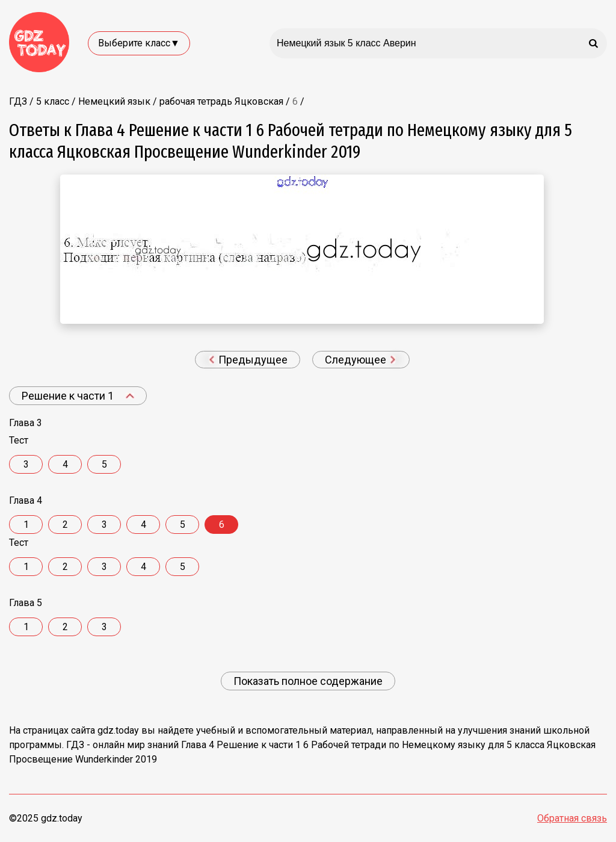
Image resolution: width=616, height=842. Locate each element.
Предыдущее (248, 360)
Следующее (360, 360)
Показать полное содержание (308, 681)
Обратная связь (572, 818)
